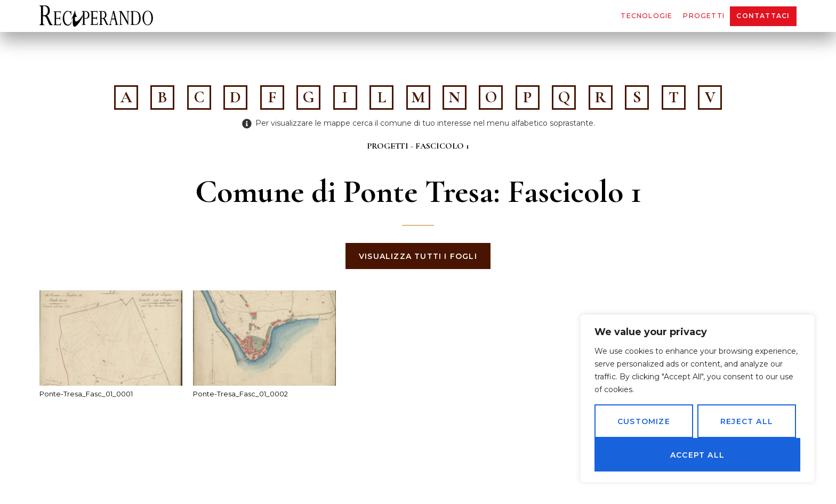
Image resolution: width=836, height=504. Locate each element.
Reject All (747, 421)
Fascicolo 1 (442, 146)
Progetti (704, 16)
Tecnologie (646, 16)
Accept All (697, 455)
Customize (644, 421)
